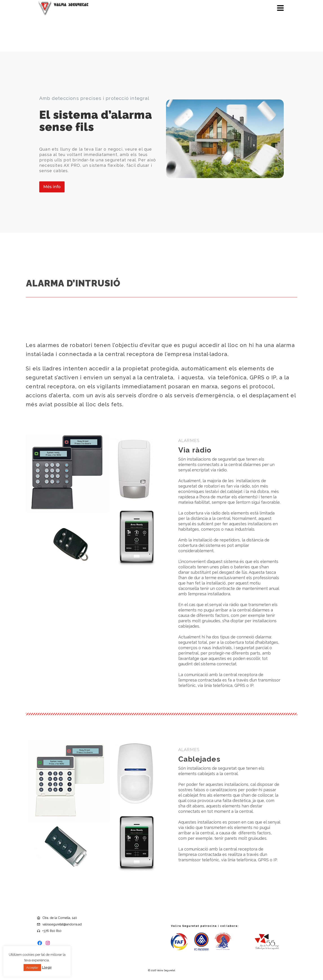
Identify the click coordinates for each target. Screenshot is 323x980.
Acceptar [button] (32, 968)
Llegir (47, 967)
